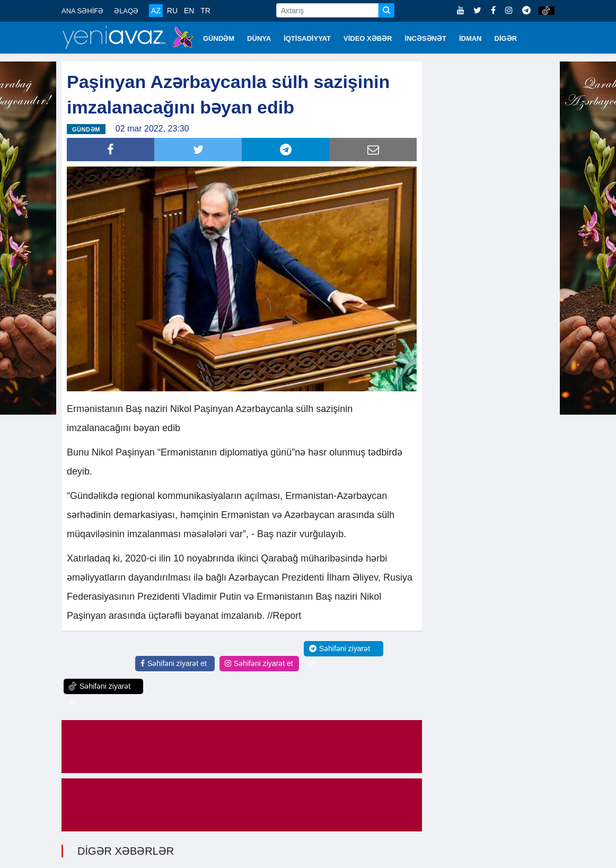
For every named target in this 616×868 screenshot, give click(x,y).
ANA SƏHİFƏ (82, 11)
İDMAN (470, 38)
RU (172, 11)
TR (205, 11)
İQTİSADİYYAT (307, 38)
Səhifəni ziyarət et (174, 663)
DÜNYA (259, 38)
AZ (156, 11)
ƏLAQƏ (126, 11)
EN (189, 11)
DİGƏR (506, 38)
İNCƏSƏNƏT (426, 38)
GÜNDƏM (219, 38)
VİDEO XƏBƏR (368, 38)
